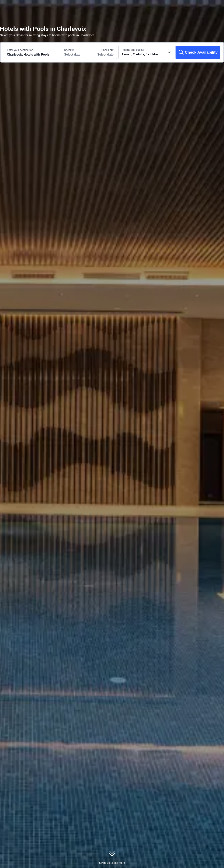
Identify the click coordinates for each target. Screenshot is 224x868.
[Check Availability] (198, 52)
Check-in (69, 50)
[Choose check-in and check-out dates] (75, 52)
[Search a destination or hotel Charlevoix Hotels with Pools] (31, 52)
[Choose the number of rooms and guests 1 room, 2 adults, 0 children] (146, 52)
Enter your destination (20, 50)
